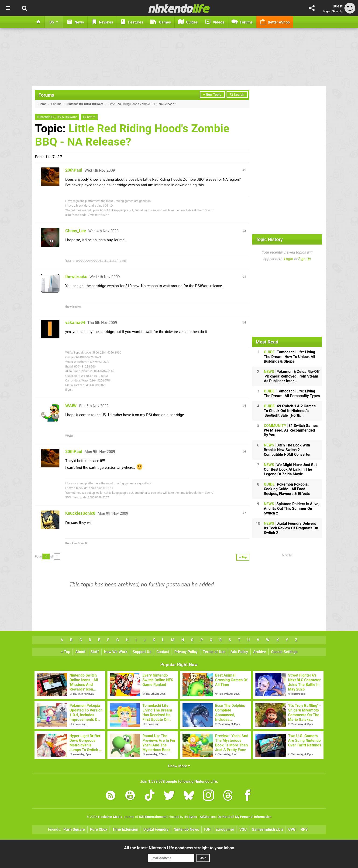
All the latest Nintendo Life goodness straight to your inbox (179, 848)
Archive (260, 652)
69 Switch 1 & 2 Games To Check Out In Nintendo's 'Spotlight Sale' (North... (290, 411)
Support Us (142, 652)
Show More (179, 766)
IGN (207, 829)
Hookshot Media (110, 817)
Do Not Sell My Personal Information (245, 817)
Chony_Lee (76, 231)
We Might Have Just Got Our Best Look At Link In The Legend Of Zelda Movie (290, 469)
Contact (163, 652)
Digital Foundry (156, 829)
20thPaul (74, 170)
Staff (95, 652)
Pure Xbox (99, 829)
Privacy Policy (186, 652)
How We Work (116, 652)
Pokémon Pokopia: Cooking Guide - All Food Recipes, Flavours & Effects (287, 489)
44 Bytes (191, 817)
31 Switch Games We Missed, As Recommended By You (291, 430)
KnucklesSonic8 (80, 513)
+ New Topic (212, 95)
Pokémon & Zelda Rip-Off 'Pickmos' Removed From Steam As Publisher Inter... (292, 376)
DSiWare (89, 117)
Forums (46, 95)
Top (65, 652)
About (80, 652)
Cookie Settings (284, 652)
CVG (292, 829)
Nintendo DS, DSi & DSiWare (85, 104)
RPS (304, 829)
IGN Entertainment (153, 817)
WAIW (71, 406)
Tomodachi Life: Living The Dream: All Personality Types (292, 393)
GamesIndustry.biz (267, 829)
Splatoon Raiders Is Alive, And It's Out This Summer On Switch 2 (292, 509)
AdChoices (207, 817)
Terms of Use (214, 652)
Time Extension (125, 829)
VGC (243, 829)
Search (237, 95)
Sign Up (337, 11)
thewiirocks (76, 277)
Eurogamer (225, 829)
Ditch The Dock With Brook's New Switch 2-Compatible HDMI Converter (287, 450)
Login (326, 11)
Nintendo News (186, 829)
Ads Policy (239, 652)
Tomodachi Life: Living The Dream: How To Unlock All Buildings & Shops (289, 357)
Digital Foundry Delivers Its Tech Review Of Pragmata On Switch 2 (291, 528)
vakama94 (75, 322)
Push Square (74, 829)
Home (42, 104)
